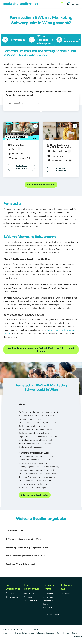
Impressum (8, 633)
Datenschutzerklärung (24, 633)
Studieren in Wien (15, 530)
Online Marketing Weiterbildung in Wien (26, 556)
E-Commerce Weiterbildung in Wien (23, 539)
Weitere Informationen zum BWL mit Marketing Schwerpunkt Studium (41, 349)
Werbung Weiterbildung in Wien (22, 564)
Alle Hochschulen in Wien (35, 495)
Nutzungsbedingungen (45, 633)
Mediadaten (29, 593)
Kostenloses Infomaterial (21, 167)
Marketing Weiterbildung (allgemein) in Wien (28, 547)
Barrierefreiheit (63, 633)
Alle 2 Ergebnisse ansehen (41, 185)
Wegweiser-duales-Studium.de (48, 604)
